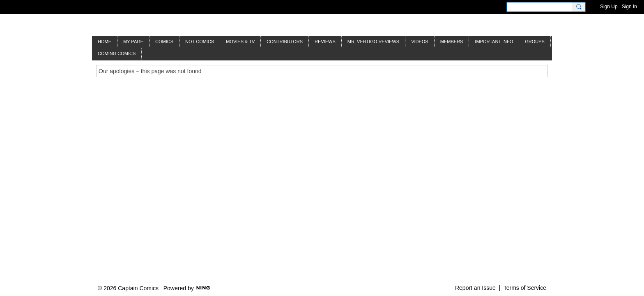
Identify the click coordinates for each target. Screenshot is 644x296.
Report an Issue (475, 288)
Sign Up (609, 7)
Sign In (629, 7)
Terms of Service (525, 288)
